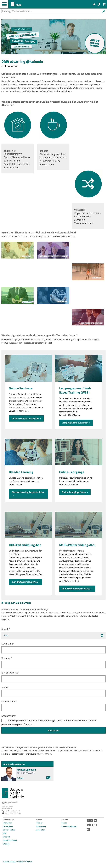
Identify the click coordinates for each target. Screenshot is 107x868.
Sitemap (6, 844)
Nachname (8, 644)
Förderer (39, 823)
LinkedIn (88, 825)
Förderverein (41, 826)
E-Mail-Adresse (10, 673)
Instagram (95, 821)
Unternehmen (9, 701)
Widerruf (6, 837)
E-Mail (34, 778)
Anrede (6, 629)
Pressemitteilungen (69, 826)
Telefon (5, 687)
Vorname (7, 658)
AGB (5, 833)
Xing (92, 821)
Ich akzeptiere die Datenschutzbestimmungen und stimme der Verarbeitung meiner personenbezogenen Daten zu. (49, 722)
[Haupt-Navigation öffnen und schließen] (4, 4)
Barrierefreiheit (9, 830)
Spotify (92, 825)
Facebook (88, 821)
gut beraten (40, 830)
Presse (64, 823)
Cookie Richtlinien (10, 840)
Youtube (95, 825)
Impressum (7, 823)
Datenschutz (9, 716)
